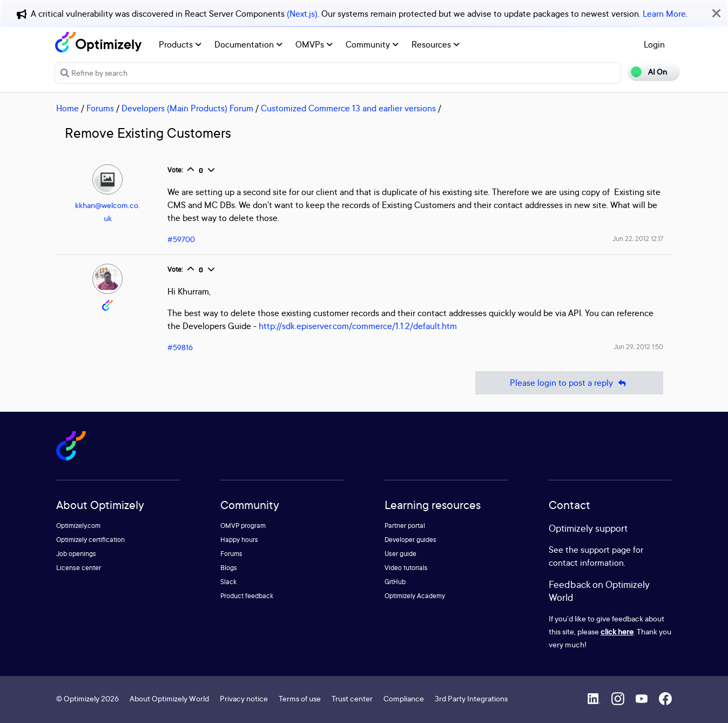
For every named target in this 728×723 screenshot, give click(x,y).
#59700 (181, 239)
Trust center (352, 698)
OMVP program (243, 525)
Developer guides (410, 540)
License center (79, 568)
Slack (228, 582)
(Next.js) (302, 14)
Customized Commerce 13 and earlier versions (348, 108)
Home (68, 108)
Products (180, 44)
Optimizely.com (78, 525)
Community (372, 44)
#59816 (180, 347)
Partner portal (405, 525)
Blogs (229, 568)
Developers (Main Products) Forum (187, 108)
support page (606, 550)
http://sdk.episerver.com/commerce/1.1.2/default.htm (358, 326)
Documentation (248, 44)
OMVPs (314, 44)
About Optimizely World (169, 698)
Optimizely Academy (415, 596)
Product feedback (247, 596)
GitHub (395, 582)
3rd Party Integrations (471, 698)
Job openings (76, 554)
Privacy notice (244, 698)
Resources (436, 44)
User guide (400, 554)
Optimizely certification (90, 540)
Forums (100, 108)
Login (654, 44)
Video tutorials (406, 568)
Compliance (404, 698)
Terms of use (300, 698)
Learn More (664, 14)
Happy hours (239, 540)
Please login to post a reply (569, 383)
